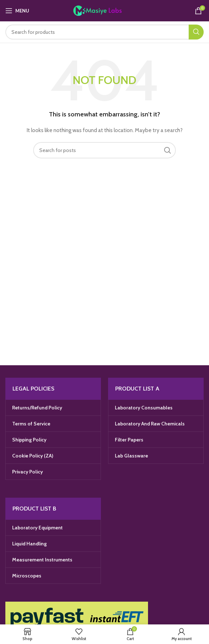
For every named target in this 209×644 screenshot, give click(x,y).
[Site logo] (105, 10)
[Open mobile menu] (17, 11)
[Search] (104, 32)
